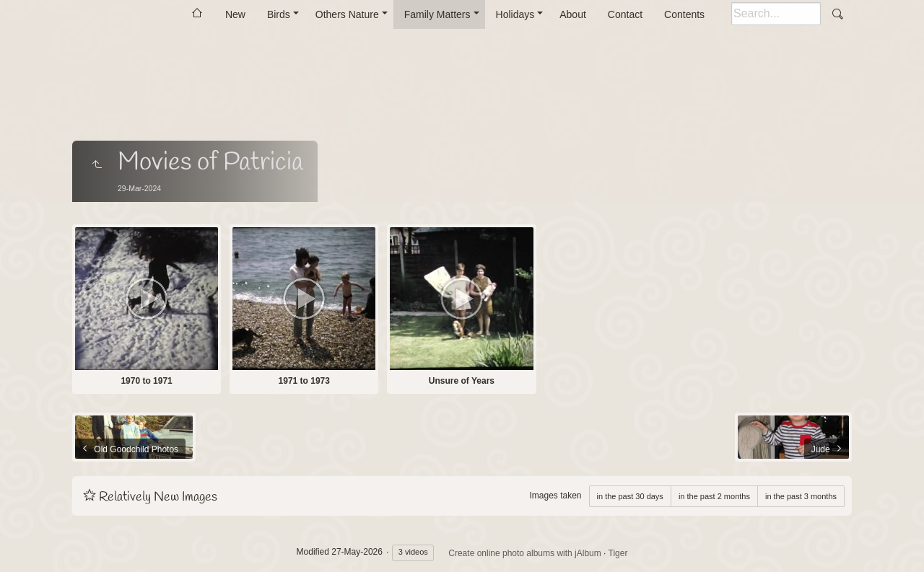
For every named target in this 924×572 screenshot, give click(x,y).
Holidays (515, 14)
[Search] (776, 14)
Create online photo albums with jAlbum (524, 553)
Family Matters (437, 14)
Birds (279, 14)
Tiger (618, 553)
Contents (684, 14)
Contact (625, 14)
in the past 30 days (630, 496)
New (235, 14)
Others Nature (347, 14)
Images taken (555, 496)
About (573, 14)
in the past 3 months (801, 496)
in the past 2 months (714, 496)
